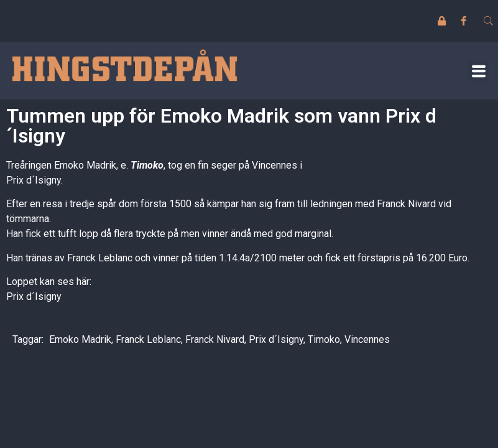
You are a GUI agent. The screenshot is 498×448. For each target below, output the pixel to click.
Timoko (147, 165)
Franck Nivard (215, 339)
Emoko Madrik (80, 339)
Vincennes (367, 339)
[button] (478, 71)
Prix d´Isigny (34, 296)
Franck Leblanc (148, 339)
